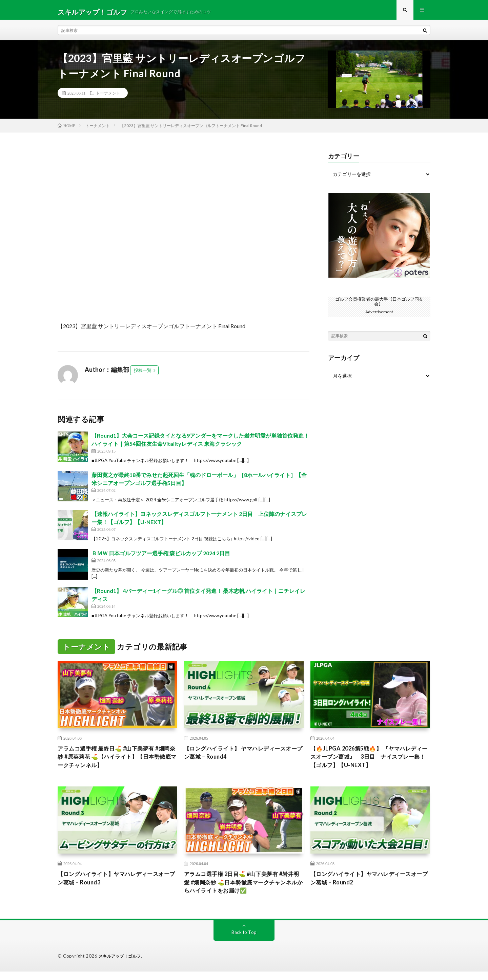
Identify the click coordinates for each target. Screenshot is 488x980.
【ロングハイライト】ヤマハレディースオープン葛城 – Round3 (117, 885)
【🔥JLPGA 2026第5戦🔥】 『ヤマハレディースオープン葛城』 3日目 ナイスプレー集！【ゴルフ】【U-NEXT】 (369, 762)
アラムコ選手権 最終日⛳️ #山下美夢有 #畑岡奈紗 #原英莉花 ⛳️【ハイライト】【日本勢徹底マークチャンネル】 (117, 762)
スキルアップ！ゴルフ (121, 965)
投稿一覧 (143, 374)
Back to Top (244, 941)
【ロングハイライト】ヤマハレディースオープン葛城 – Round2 (370, 885)
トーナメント (108, 97)
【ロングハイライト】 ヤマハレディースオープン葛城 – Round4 (241, 757)
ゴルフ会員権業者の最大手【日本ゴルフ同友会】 (379, 305)
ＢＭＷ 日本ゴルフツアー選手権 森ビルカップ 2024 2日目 (161, 557)
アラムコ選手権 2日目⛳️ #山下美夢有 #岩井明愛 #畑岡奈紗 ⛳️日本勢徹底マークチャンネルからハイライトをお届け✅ (242, 890)
